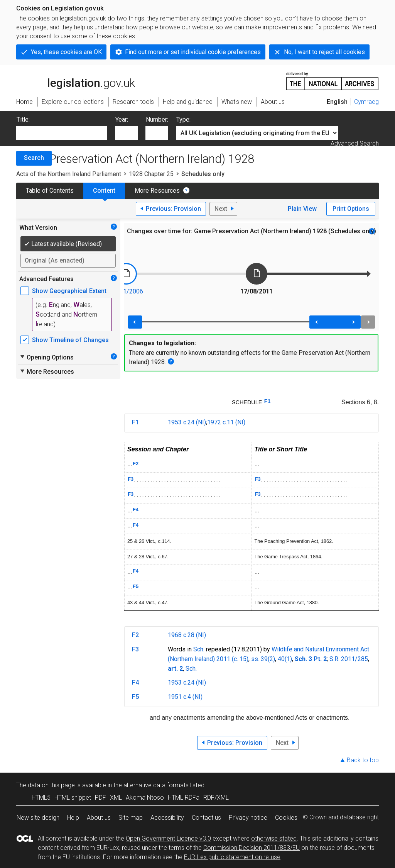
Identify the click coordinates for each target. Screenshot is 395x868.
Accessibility (167, 818)
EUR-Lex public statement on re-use (232, 857)
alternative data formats (156, 785)
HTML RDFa (184, 798)
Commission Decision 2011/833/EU (252, 848)
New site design (38, 818)
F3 (131, 479)
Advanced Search (355, 143)
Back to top (363, 760)
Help (73, 818)
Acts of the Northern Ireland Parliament (69, 174)
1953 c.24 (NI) (187, 422)
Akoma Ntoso (145, 798)
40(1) (285, 659)
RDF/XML (216, 798)
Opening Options (46, 357)
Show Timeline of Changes (70, 340)
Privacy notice (248, 818)
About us (99, 818)
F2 (136, 464)
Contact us (206, 818)
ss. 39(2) (263, 659)
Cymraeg (366, 102)
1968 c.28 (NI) (187, 635)
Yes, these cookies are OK (66, 52)
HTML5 (41, 798)
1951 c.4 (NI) (185, 697)
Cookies (286, 818)
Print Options (351, 209)
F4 (136, 509)
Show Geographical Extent (69, 291)
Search (34, 158)
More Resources (157, 191)
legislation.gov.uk (76, 80)
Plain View (302, 209)
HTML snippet (73, 798)
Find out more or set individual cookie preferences (193, 52)
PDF (100, 798)
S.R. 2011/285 (349, 659)
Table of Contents (50, 191)
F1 (268, 401)
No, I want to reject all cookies (324, 52)
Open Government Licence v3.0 (168, 838)
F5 (136, 586)
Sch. (199, 649)
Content (104, 191)
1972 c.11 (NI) (226, 422)
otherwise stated (274, 838)
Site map (131, 818)
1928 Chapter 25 (151, 174)
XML (116, 798)
